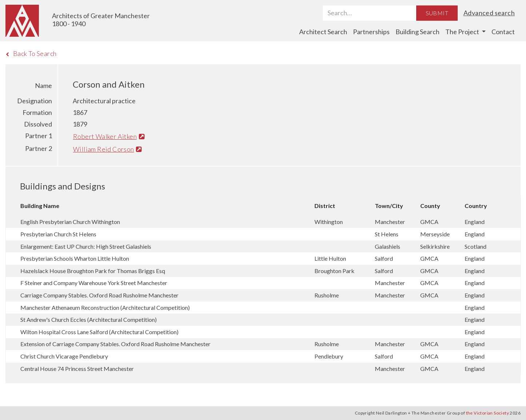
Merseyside (435, 234)
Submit (437, 13)
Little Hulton (330, 258)
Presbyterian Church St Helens (58, 234)
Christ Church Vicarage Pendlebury (64, 356)
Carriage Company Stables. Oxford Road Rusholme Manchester (99, 295)
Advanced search (489, 13)
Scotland (475, 246)
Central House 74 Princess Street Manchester (77, 369)
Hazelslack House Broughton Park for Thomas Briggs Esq (93, 271)
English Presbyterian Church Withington (70, 222)
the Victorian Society (487, 413)
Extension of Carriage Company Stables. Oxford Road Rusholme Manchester (115, 344)
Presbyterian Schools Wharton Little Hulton (75, 258)
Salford (384, 258)
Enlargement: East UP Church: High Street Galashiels (86, 246)
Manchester (390, 222)
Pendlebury (329, 356)
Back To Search (31, 53)
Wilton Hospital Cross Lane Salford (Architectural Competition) (99, 332)
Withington (329, 222)
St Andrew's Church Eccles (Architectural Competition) (89, 319)
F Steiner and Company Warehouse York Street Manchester (94, 283)
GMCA (429, 222)
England (475, 222)
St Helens (387, 234)
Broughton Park (334, 271)
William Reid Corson (107, 149)
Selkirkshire (435, 246)
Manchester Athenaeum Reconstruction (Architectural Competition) (105, 307)
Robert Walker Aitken (109, 136)
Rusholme (327, 295)
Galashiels (388, 246)
